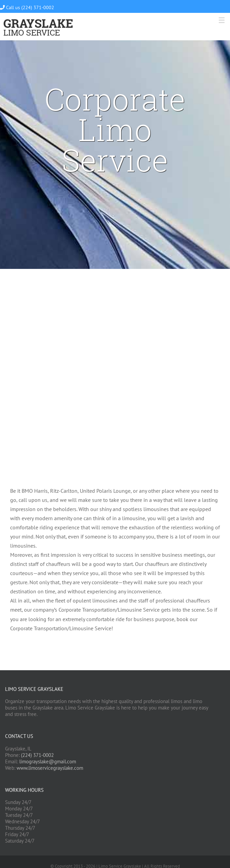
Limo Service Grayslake (34, 689)
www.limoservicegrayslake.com (50, 768)
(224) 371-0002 (37, 755)
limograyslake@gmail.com (48, 761)
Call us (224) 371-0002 (27, 7)
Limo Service (38, 29)
